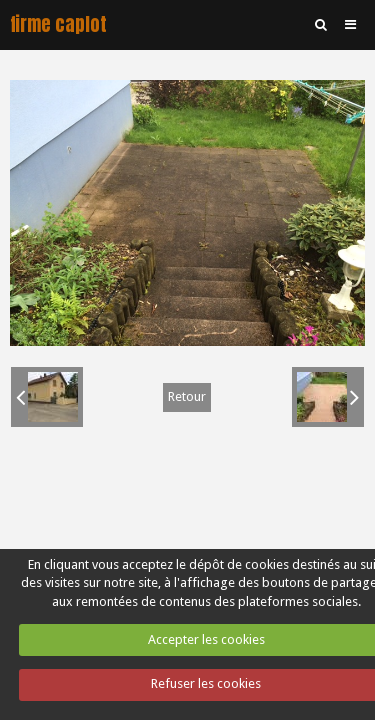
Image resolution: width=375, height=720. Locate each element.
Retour (187, 396)
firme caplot (58, 24)
